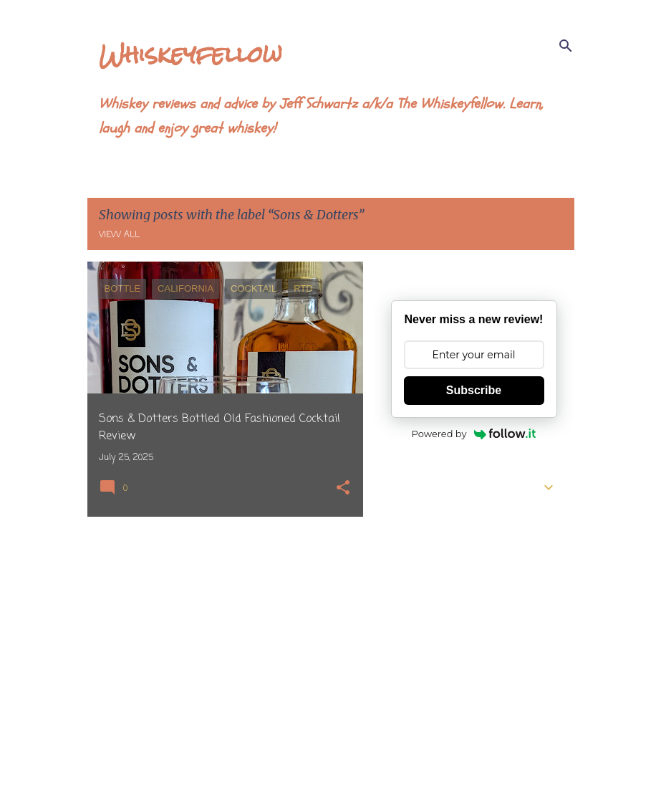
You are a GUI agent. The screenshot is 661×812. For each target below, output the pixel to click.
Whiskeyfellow (190, 54)
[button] (343, 489)
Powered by (474, 434)
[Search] (566, 46)
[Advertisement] (220, 628)
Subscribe (474, 390)
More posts (225, 771)
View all (119, 235)
